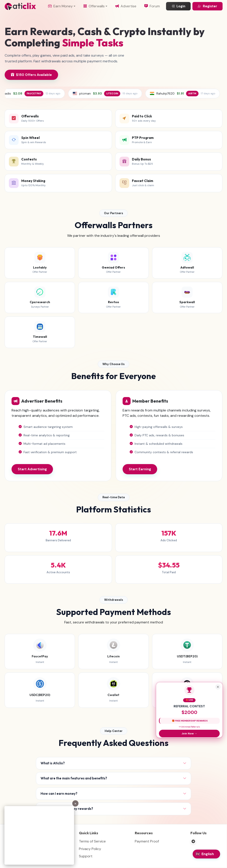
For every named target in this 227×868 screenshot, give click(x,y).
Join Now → (189, 734)
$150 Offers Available (31, 75)
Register (207, 6)
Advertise (126, 6)
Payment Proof (147, 841)
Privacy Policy (90, 849)
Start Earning (140, 469)
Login (178, 6)
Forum (152, 6)
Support (86, 856)
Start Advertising (32, 469)
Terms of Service (92, 841)
